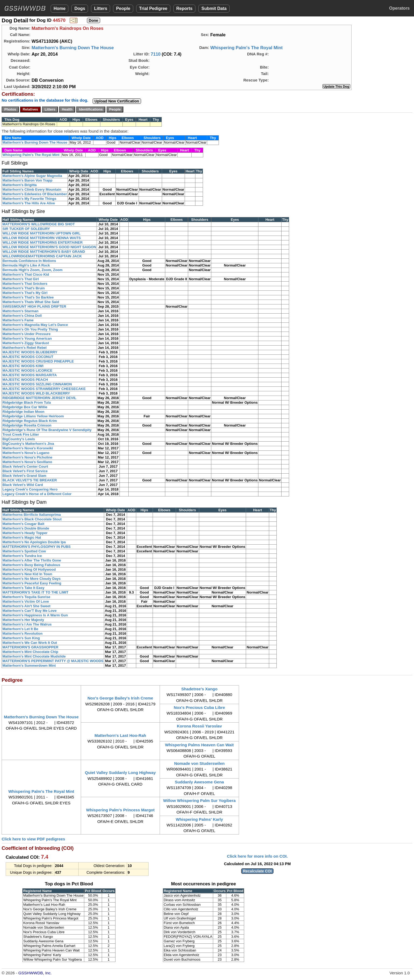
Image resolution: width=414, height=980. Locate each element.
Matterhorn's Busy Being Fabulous (31, 565)
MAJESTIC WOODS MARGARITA (30, 375)
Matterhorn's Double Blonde (26, 528)
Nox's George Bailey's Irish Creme (120, 698)
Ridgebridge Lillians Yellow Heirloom (33, 416)
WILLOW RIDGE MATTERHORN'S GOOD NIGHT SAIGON (49, 247)
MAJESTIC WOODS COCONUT (28, 357)
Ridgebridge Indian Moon (23, 412)
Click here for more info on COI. (257, 856)
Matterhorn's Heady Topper (25, 533)
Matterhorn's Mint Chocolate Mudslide (34, 656)
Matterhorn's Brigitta (20, 185)
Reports (184, 8)
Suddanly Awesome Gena (199, 782)
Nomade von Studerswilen (199, 763)
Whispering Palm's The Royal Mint (246, 48)
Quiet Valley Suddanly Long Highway (120, 773)
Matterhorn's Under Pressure (27, 334)
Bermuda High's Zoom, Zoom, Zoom (32, 270)
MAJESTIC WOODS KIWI (23, 366)
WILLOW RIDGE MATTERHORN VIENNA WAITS (42, 238)
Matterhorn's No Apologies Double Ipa (34, 542)
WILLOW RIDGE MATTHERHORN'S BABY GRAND (44, 252)
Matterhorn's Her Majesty (23, 620)
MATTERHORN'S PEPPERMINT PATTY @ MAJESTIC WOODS (53, 661)
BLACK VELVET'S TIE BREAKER (30, 480)
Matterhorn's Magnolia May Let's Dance (35, 325)
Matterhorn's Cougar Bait (23, 524)
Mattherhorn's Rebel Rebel (24, 348)
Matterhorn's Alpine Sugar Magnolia (32, 176)
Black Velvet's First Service (25, 471)
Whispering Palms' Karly (199, 819)
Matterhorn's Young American (27, 338)
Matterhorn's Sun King (21, 638)
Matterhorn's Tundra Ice (22, 556)
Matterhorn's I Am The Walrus (27, 624)
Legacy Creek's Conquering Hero (30, 489)
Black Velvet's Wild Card (23, 485)
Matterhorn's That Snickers (25, 284)
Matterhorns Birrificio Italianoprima (32, 515)
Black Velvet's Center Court (25, 466)
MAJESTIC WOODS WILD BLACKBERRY (36, 393)
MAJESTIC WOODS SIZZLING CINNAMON (37, 384)
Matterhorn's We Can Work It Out (30, 643)
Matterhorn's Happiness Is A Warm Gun (35, 615)
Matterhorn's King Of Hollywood (29, 569)
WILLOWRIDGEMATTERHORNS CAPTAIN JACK (42, 256)
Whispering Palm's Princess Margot (120, 810)
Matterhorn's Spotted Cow (24, 551)
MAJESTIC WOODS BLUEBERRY (30, 352)
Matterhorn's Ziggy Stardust (26, 343)
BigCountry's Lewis (19, 439)
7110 (156, 54)
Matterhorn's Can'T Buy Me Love (29, 611)
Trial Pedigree (153, 8)
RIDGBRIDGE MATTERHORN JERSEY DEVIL (39, 398)
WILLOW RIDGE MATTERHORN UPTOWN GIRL (41, 233)
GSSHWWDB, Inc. (35, 973)
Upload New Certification (117, 101)
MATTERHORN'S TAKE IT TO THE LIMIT (35, 592)
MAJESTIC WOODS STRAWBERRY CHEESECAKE (44, 389)
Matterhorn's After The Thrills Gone (32, 560)
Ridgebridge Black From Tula (27, 402)
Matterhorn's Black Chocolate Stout (32, 519)
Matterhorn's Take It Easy (23, 588)
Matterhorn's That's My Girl (25, 293)
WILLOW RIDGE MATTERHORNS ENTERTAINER (43, 242)
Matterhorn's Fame (18, 320)
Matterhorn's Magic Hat (22, 537)
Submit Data (214, 8)
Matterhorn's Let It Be (20, 629)
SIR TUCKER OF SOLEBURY (26, 229)
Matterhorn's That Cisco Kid (26, 274)
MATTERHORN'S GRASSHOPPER (30, 647)
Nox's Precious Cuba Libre (199, 707)
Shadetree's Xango (199, 689)
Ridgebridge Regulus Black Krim (30, 421)
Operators (399, 8)
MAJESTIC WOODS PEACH (25, 380)
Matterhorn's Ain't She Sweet (26, 606)
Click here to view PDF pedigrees (33, 839)
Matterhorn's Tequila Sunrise (26, 597)
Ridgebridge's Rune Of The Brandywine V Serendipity (47, 430)
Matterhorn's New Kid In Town (27, 574)
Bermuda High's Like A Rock (26, 265)
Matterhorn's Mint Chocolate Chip (30, 652)
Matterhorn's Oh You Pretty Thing (30, 329)
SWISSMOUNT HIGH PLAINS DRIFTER (34, 306)
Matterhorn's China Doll (22, 316)
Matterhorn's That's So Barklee (28, 297)
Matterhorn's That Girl (21, 279)
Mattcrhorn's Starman (20, 311)
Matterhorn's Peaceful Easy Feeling (32, 583)
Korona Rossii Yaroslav (199, 726)
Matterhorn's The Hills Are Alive (29, 203)
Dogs (80, 8)
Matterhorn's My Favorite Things (29, 199)
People (123, 8)
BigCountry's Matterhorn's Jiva (28, 444)
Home (59, 8)
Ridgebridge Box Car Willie (25, 407)
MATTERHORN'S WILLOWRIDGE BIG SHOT (39, 224)
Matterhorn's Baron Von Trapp (27, 180)
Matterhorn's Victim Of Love (26, 601)
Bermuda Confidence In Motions (29, 261)
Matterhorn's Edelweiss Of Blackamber (35, 194)
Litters (101, 8)
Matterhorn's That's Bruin (24, 288)
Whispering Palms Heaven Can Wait (199, 745)
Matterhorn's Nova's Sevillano (27, 462)
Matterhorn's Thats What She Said (31, 302)
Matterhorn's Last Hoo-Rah (120, 735)
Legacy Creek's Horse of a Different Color (37, 494)
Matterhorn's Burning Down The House (73, 48)
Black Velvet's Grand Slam (24, 476)
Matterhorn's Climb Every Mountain (32, 189)
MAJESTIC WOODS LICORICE (27, 370)
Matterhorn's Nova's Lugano (26, 453)
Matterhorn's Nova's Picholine (27, 457)
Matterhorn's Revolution (22, 633)
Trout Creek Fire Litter (21, 434)
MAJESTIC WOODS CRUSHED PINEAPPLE (38, 361)
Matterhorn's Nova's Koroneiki (28, 448)
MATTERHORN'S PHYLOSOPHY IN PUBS (36, 547)
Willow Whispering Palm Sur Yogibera (199, 800)
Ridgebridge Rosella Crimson (27, 425)
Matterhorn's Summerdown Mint (29, 665)
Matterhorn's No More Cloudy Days (31, 579)
